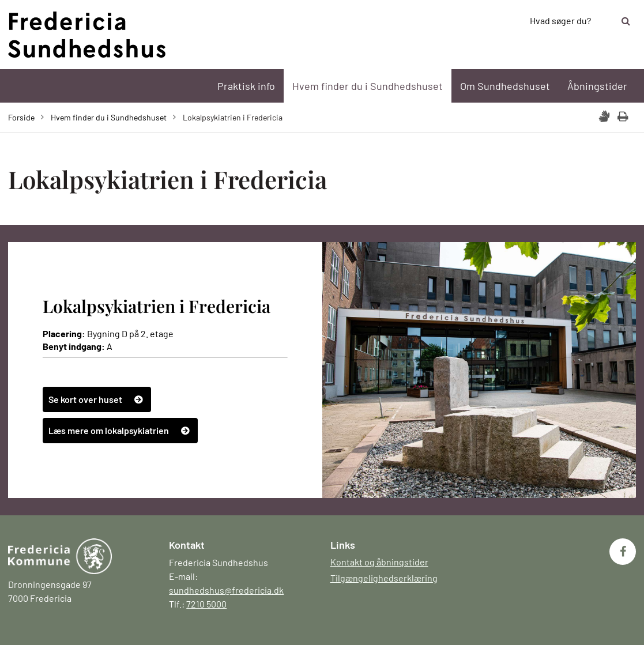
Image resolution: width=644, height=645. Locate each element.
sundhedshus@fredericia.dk (226, 590)
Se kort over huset (85, 399)
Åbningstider (597, 86)
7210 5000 (206, 604)
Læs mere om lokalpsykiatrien (109, 430)
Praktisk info (246, 86)
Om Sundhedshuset (505, 86)
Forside (21, 117)
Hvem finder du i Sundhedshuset (368, 86)
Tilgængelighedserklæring (384, 578)
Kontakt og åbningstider (379, 562)
